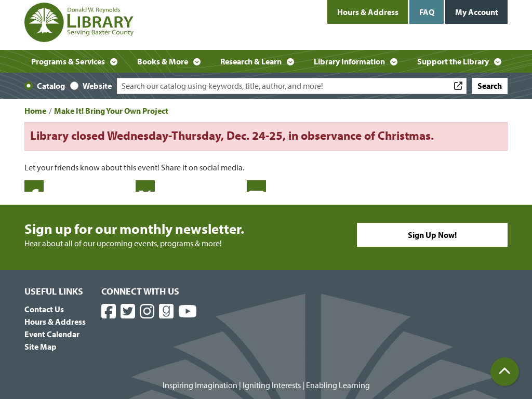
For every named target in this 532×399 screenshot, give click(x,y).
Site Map (41, 347)
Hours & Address (368, 12)
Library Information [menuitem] (349, 61)
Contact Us (44, 309)
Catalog (51, 86)
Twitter (145, 186)
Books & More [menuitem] (163, 61)
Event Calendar (52, 334)
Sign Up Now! (432, 235)
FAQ (427, 12)
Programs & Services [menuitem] (68, 61)
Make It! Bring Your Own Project (111, 111)
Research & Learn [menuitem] (251, 61)
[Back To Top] (505, 372)
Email (256, 186)
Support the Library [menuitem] (453, 61)
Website (97, 86)
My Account (477, 12)
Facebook (34, 186)
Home (35, 111)
